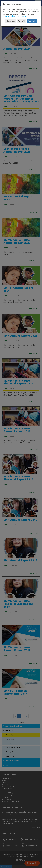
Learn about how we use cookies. (15, 16)
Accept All (32, 21)
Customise (11, 21)
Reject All (21, 21)
